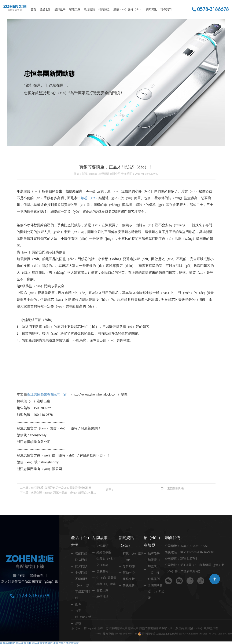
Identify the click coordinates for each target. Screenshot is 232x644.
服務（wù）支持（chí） (128, 9)
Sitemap (76, 628)
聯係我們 (166, 9)
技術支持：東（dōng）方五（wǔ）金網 (95, 633)
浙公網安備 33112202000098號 (149, 628)
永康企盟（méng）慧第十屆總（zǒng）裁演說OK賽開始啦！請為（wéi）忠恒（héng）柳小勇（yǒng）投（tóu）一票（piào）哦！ (64, 492)
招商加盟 (104, 9)
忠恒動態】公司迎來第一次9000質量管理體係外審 (61, 487)
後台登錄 (87, 628)
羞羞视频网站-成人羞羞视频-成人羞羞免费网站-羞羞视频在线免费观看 (39, 642)
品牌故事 (60, 9)
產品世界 (45, 9)
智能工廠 (75, 9)
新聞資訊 (151, 9)
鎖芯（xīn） (90, 198)
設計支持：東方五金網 (182, 628)
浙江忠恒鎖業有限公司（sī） (48, 394)
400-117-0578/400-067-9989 (197, 552)
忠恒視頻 (89, 9)
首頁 (33, 9)
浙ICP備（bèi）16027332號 (110, 628)
